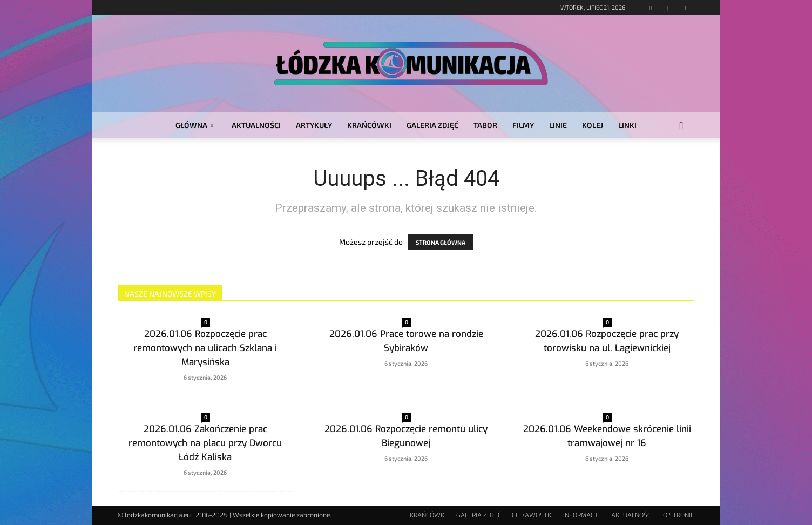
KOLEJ (593, 125)
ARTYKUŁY (314, 125)
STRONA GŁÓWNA (441, 242)
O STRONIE (679, 515)
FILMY (523, 125)
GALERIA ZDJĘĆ (432, 125)
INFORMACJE (582, 515)
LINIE (558, 125)
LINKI (627, 125)
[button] (681, 126)
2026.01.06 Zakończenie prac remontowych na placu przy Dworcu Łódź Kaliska (205, 443)
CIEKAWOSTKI (532, 515)
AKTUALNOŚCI (256, 125)
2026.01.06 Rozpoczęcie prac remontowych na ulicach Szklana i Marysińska (205, 348)
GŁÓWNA (194, 125)
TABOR (485, 125)
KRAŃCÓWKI (369, 125)
